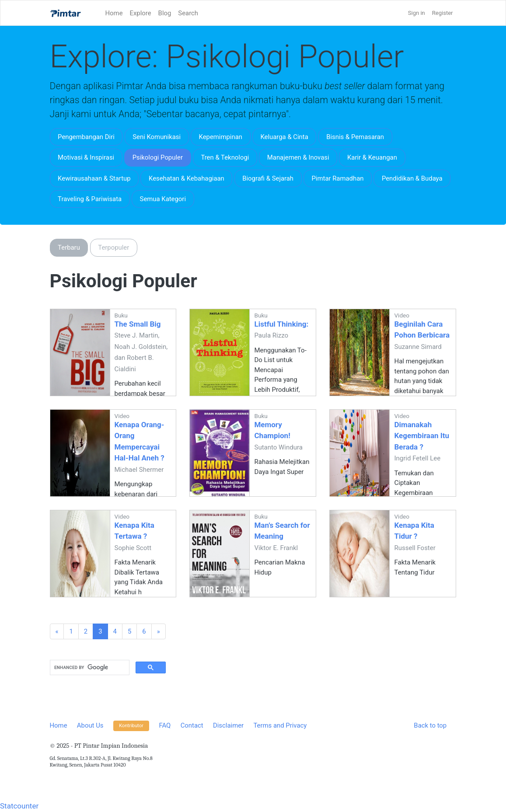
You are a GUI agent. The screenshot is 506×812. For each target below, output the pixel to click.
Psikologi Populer (158, 157)
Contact (192, 725)
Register (443, 13)
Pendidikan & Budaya (412, 178)
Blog (165, 13)
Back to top (430, 725)
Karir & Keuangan (372, 157)
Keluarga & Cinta (284, 137)
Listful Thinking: (281, 324)
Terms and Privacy (280, 725)
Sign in (417, 13)
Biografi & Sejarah (268, 178)
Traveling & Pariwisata (90, 199)
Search (188, 13)
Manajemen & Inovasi (298, 157)
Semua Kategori (163, 199)
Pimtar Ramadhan (337, 178)
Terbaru (69, 247)
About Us (90, 725)
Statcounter (19, 806)
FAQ (165, 725)
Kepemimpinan (221, 137)
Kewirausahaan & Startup (94, 178)
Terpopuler (113, 247)
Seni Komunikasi (157, 137)
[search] (89, 668)
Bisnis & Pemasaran (355, 137)
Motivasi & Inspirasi (86, 157)
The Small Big (138, 324)
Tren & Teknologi (225, 157)
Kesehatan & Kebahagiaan (187, 178)
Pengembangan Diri (86, 137)
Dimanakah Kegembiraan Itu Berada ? (422, 436)
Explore (141, 13)
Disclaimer (228, 725)
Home (114, 13)
